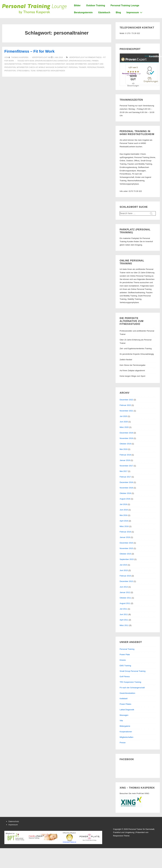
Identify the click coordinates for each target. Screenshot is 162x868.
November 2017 (126, 466)
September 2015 (127, 559)
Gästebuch (104, 12)
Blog (118, 12)
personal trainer (77, 67)
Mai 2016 (124, 515)
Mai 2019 (124, 449)
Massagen (124, 715)
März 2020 (124, 427)
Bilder (77, 5)
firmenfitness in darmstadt (51, 64)
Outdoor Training (96, 5)
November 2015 (126, 548)
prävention (10, 71)
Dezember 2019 (126, 433)
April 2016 (124, 521)
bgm (32, 61)
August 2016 (125, 499)
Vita (121, 721)
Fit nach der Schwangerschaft (132, 688)
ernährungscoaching (80, 61)
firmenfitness (30, 64)
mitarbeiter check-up (27, 67)
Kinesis (123, 660)
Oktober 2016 (125, 493)
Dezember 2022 (126, 400)
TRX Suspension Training (130, 682)
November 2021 (126, 411)
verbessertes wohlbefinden (51, 71)
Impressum (135, 12)
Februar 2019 (125, 455)
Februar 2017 (125, 477)
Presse (123, 743)
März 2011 (124, 625)
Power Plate (125, 654)
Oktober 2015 (125, 554)
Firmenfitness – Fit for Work (29, 51)
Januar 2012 (125, 592)
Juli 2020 (123, 416)
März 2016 (124, 526)
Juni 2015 (124, 570)
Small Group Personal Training (133, 671)
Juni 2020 (124, 422)
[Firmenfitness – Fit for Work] (58, 57)
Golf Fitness (125, 677)
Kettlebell (124, 699)
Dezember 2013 (126, 581)
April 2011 (124, 620)
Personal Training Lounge (125, 5)
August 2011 (125, 603)
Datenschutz (14, 821)
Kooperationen (126, 732)
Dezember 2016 (126, 482)
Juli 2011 (123, 609)
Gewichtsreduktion (127, 693)
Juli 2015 (123, 565)
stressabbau (23, 71)
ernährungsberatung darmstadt (51, 61)
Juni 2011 (124, 614)
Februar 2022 (125, 405)
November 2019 (126, 438)
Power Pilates (125, 704)
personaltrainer (96, 67)
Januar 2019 (125, 460)
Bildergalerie (125, 726)
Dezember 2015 (126, 543)
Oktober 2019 (125, 444)
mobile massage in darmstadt (53, 67)
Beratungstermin (83, 12)
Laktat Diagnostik (127, 710)
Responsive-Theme (121, 836)
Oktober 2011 (125, 598)
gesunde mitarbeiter (76, 64)
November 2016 (126, 488)
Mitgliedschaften (126, 737)
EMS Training (125, 666)
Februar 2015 (125, 576)
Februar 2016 (125, 532)
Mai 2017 (124, 471)
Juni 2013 (124, 587)
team (33, 71)
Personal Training (127, 649)
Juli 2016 (123, 504)
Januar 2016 (125, 537)
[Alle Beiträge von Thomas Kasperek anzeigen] (19, 57)
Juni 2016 (124, 510)
